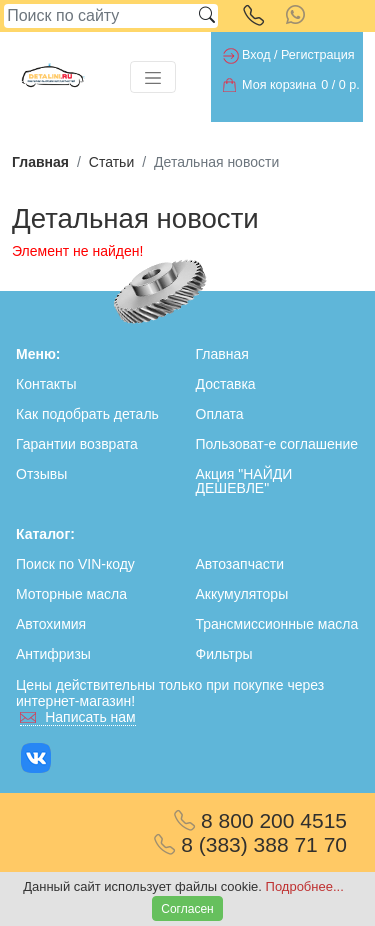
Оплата (220, 414)
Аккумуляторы (242, 594)
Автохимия (51, 624)
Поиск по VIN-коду (75, 564)
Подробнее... (305, 886)
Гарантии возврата (77, 444)
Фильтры (224, 654)
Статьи (111, 162)
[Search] (100, 16)
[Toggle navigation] (153, 77)
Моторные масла (71, 594)
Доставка (226, 384)
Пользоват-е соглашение (277, 444)
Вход (256, 55)
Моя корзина (279, 85)
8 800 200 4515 (260, 820)
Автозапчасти (240, 564)
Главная (40, 162)
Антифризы (53, 654)
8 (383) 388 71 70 (250, 844)
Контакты (46, 384)
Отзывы (41, 474)
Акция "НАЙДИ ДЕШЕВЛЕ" (244, 481)
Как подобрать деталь (87, 414)
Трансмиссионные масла (277, 624)
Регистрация (318, 55)
